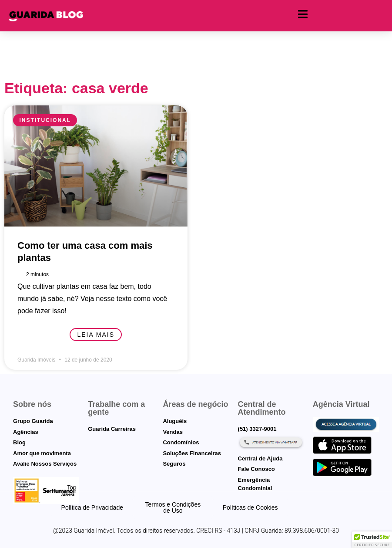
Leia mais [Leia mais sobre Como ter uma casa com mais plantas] (96, 335)
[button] (372, 540)
